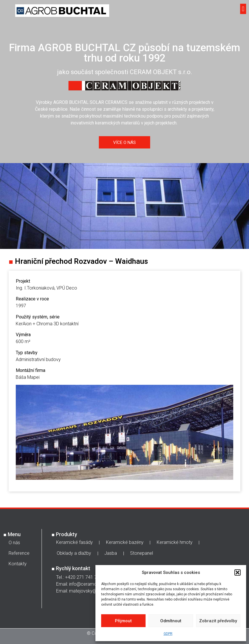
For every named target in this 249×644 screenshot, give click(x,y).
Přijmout (123, 621)
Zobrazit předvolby (218, 621)
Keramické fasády (74, 542)
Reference (19, 553)
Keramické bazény (125, 542)
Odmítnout (171, 621)
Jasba (111, 553)
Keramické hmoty (175, 542)
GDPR (168, 634)
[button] (238, 572)
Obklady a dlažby (74, 553)
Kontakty (18, 564)
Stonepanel (142, 553)
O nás (14, 543)
